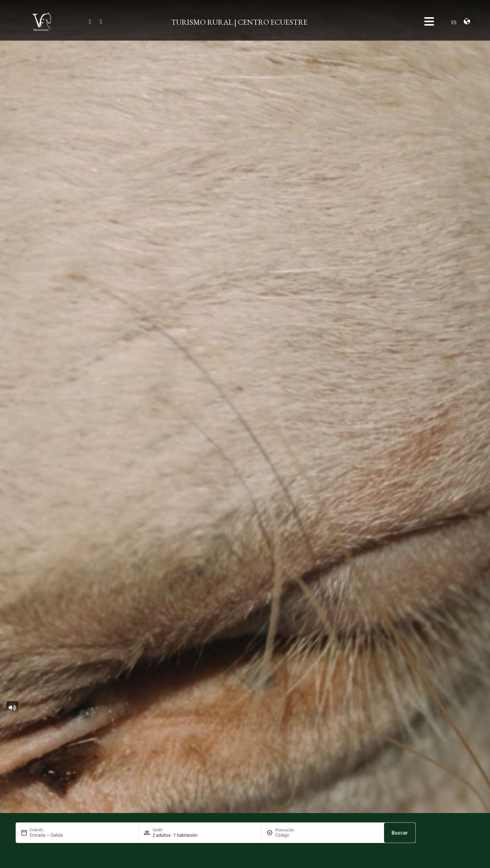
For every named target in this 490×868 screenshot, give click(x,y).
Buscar (400, 833)
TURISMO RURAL (202, 22)
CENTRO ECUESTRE (273, 22)
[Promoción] (290, 835)
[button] (12, 707)
